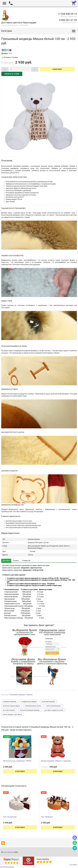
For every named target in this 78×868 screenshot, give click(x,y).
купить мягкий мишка (53, 706)
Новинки (29, 695)
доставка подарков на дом (54, 710)
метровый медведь (48, 702)
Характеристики (10, 533)
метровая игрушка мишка (11, 706)
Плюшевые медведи (17, 695)
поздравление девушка (29, 702)
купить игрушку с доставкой (12, 714)
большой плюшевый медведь (30, 710)
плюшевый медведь (10, 702)
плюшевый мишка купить (33, 706)
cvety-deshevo (8, 852)
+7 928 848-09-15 (67, 14)
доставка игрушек (9, 710)
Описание (7, 161)
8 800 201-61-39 (68, 20)
